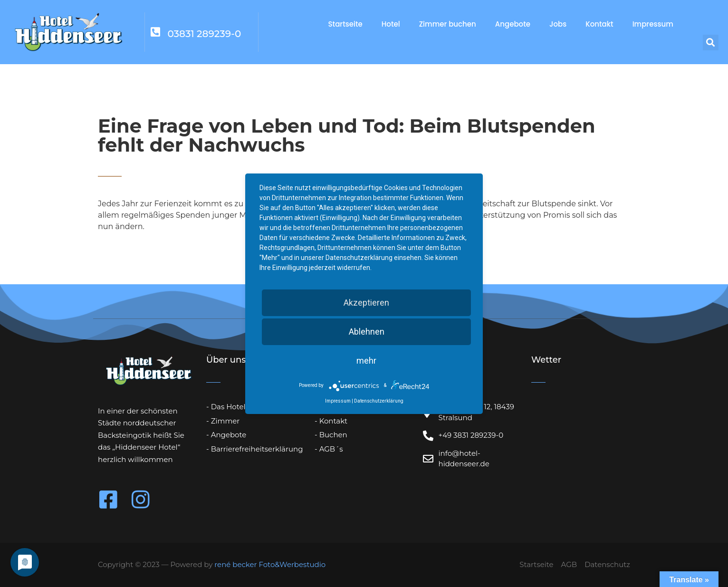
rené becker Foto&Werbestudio (270, 564)
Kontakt (599, 24)
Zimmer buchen (448, 24)
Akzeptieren (366, 303)
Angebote (513, 24)
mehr (366, 361)
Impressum (653, 24)
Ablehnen (367, 332)
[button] (711, 43)
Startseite (345, 24)
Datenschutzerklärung (379, 401)
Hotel (391, 24)
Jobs (558, 24)
